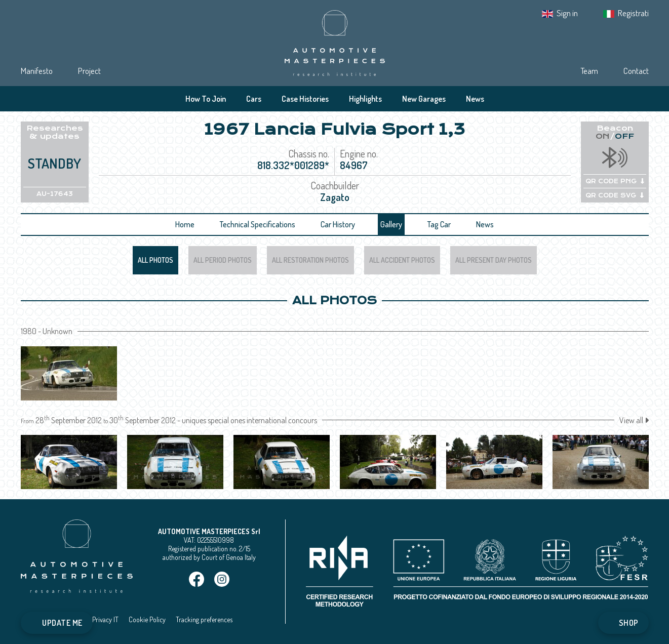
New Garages (424, 99)
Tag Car (439, 224)
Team (589, 71)
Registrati (633, 13)
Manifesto (37, 71)
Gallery (391, 224)
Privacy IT (105, 619)
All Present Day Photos (494, 260)
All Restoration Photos (310, 260)
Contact (636, 71)
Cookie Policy (147, 619)
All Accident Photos (402, 260)
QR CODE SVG (615, 195)
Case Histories (305, 99)
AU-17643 (55, 194)
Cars (254, 99)
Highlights (365, 99)
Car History (338, 224)
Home (185, 224)
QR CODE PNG (615, 181)
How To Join (206, 99)
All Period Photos (223, 260)
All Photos (155, 260)
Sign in (567, 13)
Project (89, 71)
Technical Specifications (258, 224)
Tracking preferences (204, 619)
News (475, 99)
